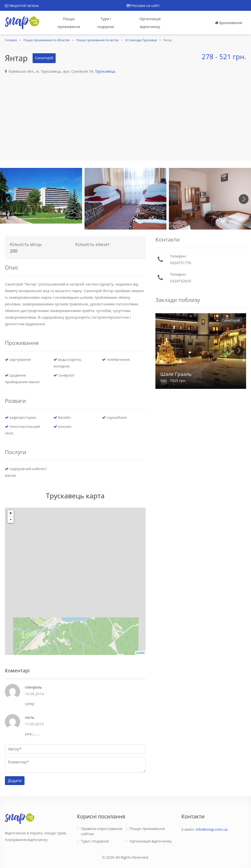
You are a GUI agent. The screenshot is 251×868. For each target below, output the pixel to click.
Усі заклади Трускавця (141, 40)
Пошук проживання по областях (47, 40)
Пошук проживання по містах (97, 40)
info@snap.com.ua (212, 829)
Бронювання (229, 23)
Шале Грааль (176, 374)
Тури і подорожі (106, 23)
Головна (11, 40)
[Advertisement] (125, 111)
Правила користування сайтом (102, 831)
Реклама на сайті (143, 6)
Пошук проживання (69, 23)
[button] (244, 199)
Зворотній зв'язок (22, 6)
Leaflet (140, 653)
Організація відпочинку (150, 23)
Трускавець (105, 71)
